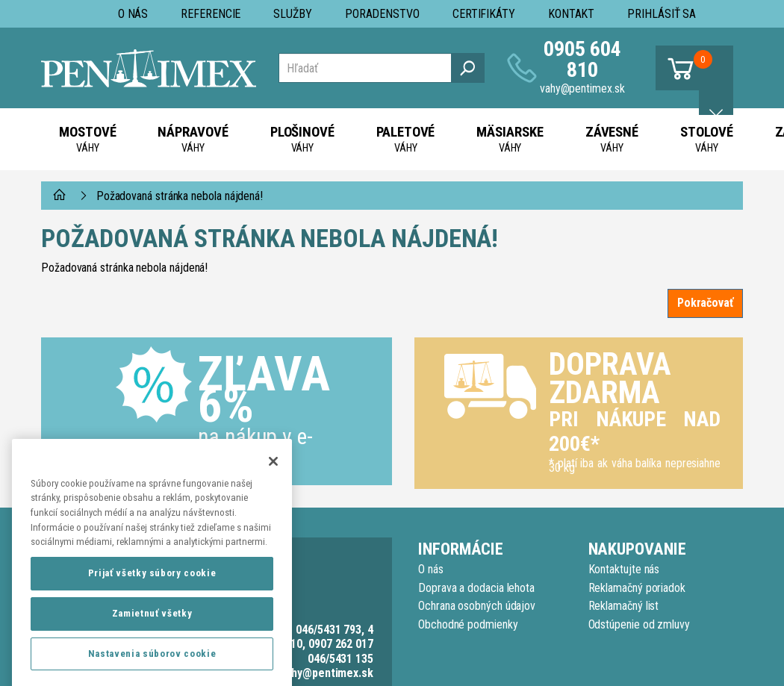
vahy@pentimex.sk (582, 88)
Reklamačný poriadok (637, 588)
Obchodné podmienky (468, 624)
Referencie (211, 14)
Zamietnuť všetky (152, 639)
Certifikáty (484, 14)
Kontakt (571, 14)
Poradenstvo (382, 14)
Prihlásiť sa (662, 14)
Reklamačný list (624, 606)
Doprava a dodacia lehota (476, 588)
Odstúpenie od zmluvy (639, 624)
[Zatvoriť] (273, 487)
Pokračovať (705, 303)
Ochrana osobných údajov (477, 606)
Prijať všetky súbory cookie (152, 599)
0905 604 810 (582, 59)
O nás (133, 14)
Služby (293, 14)
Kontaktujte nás (624, 569)
